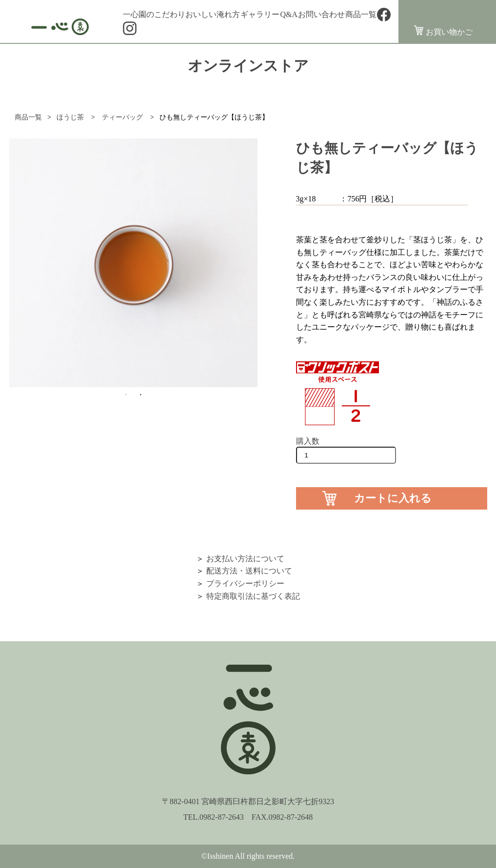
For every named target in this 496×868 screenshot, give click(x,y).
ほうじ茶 (70, 117)
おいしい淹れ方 (213, 15)
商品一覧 (361, 15)
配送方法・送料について (249, 571)
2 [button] (140, 395)
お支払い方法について (245, 559)
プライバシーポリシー (245, 583)
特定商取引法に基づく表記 (253, 596)
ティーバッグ (123, 117)
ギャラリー (260, 15)
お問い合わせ (321, 15)
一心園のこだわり (154, 15)
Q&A (289, 15)
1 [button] (126, 395)
